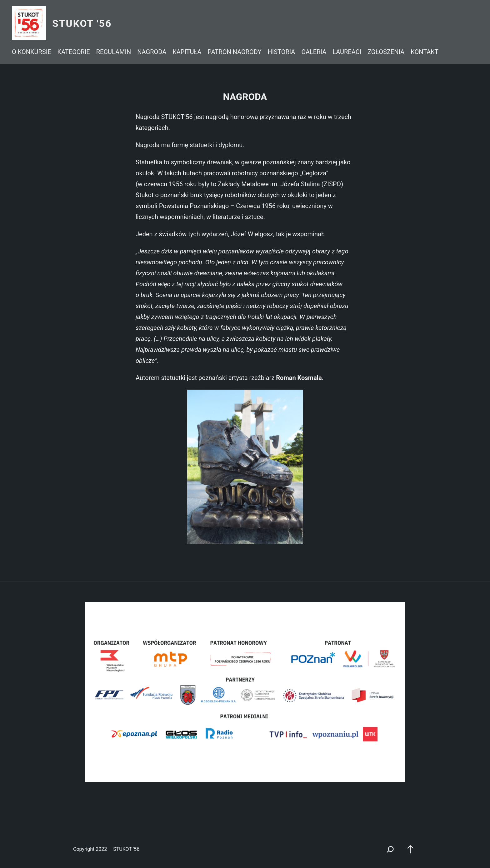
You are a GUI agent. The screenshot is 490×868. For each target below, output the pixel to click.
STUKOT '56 (82, 23)
